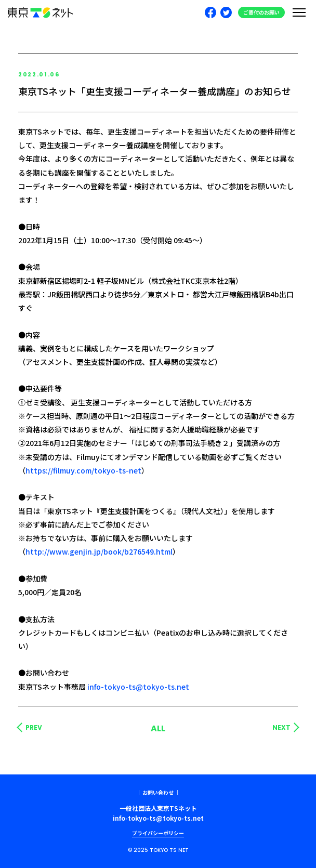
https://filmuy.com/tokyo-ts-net (83, 470)
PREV (34, 728)
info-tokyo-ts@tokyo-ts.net (138, 687)
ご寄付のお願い (261, 12)
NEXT (281, 728)
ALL (158, 728)
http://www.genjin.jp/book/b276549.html (99, 551)
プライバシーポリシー (158, 833)
